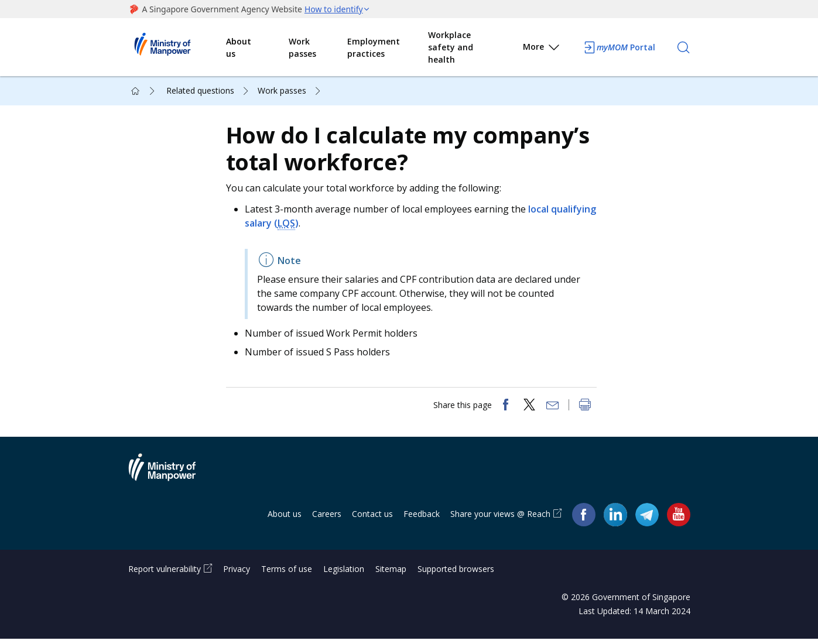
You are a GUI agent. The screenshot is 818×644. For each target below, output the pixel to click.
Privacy (237, 574)
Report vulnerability (165, 574)
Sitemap (391, 574)
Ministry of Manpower (171, 479)
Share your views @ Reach (500, 518)
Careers (327, 518)
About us (239, 47)
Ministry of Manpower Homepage (177, 47)
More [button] (542, 49)
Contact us (372, 518)
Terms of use (287, 574)
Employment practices (374, 47)
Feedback (422, 518)
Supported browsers (456, 574)
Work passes (302, 47)
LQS (336, 225)
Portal (619, 47)
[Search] (683, 47)
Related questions (200, 90)
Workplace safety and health (451, 47)
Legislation (344, 574)
